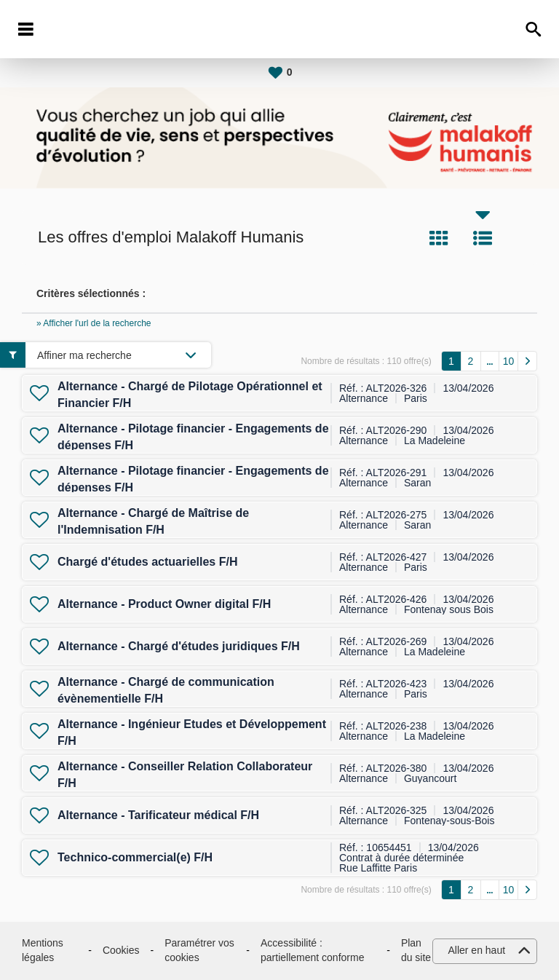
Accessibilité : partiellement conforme (312, 950)
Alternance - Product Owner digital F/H (164, 604)
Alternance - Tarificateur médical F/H (158, 815)
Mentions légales (43, 950)
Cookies (121, 950)
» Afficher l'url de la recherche (94, 323)
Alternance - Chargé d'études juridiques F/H (179, 646)
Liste (483, 238)
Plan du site (416, 950)
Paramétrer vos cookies (199, 950)
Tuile (439, 238)
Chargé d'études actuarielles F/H (147, 562)
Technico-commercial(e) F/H (135, 857)
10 (509, 361)
